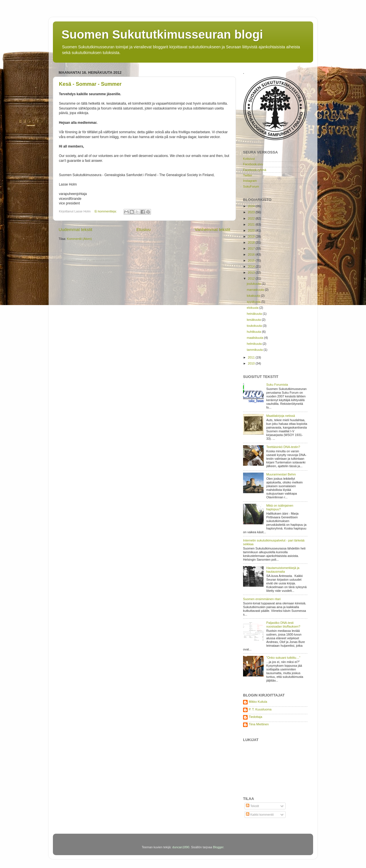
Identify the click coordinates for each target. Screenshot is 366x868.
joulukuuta (254, 284)
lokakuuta (254, 296)
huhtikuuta (254, 332)
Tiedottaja (255, 717)
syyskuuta (254, 302)
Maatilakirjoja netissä (281, 416)
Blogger (218, 847)
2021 (252, 224)
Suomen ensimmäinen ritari (262, 599)
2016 (252, 254)
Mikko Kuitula (258, 702)
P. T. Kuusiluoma (260, 709)
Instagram (250, 181)
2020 (252, 230)
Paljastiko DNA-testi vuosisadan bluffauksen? (283, 625)
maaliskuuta (255, 338)
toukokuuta (255, 326)
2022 (252, 218)
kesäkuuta (254, 320)
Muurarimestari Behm (281, 474)
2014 (252, 266)
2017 (252, 248)
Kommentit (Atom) (79, 239)
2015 (252, 260)
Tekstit (252, 806)
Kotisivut (249, 159)
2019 (252, 236)
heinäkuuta (255, 314)
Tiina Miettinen (259, 724)
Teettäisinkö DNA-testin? (283, 447)
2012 (252, 278)
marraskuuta (256, 290)
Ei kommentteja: (106, 211)
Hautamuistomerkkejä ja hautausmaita (283, 570)
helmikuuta (255, 344)
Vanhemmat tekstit (212, 229)
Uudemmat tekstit (75, 229)
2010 (252, 363)
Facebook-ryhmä (255, 170)
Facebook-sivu (253, 164)
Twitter (248, 175)
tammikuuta (255, 350)
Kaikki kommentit (260, 815)
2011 (252, 357)
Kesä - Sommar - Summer (90, 84)
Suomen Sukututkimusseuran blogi (162, 34)
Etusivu (144, 229)
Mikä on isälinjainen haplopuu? (280, 507)
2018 (252, 242)
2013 (252, 272)
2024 (252, 206)
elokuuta (253, 308)
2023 (252, 212)
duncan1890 (181, 847)
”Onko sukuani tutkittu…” (283, 658)
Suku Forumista (277, 385)
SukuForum (251, 186)
